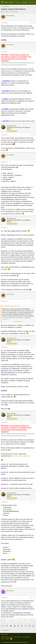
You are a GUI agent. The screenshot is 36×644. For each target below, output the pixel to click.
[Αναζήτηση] (34, 2)
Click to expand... (18, 321)
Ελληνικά (5, 634)
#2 (34, 52)
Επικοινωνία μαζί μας (7, 637)
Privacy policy (26, 637)
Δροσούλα (10, 591)
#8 (34, 423)
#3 (34, 135)
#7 (34, 347)
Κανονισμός (18, 637)
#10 (34, 598)
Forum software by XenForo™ (15, 642)
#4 (34, 162)
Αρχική (7, 639)
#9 (34, 502)
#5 (34, 227)
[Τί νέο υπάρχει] (30, 2)
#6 (34, 301)
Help (3, 639)
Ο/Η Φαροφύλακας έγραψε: (10, 306)
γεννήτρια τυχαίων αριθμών (20, 456)
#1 (34, 23)
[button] (2, 2)
